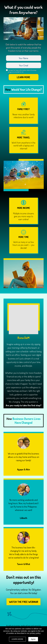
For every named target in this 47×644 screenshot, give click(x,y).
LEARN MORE (24, 77)
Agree (33, 639)
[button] (23, 602)
